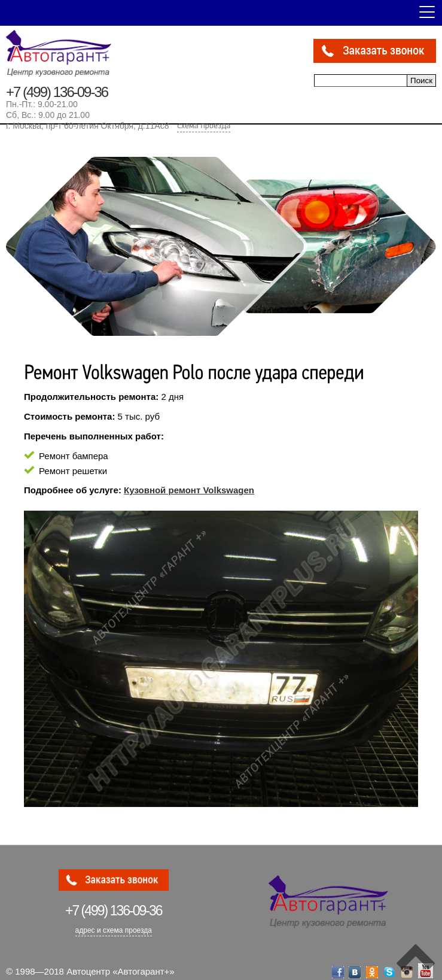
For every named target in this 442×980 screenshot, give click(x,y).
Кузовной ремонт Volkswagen (189, 490)
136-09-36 (114, 911)
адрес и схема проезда (114, 930)
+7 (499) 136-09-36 (57, 92)
